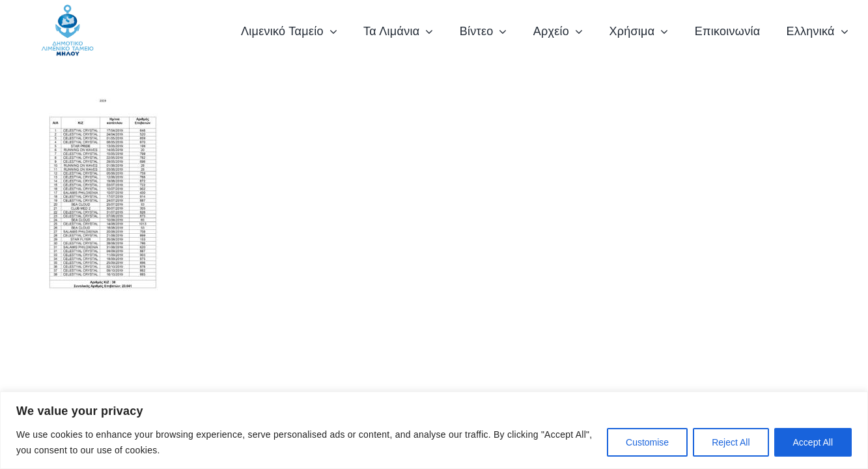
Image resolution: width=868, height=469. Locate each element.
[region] (434, 430)
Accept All (813, 442)
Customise (647, 442)
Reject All (731, 442)
